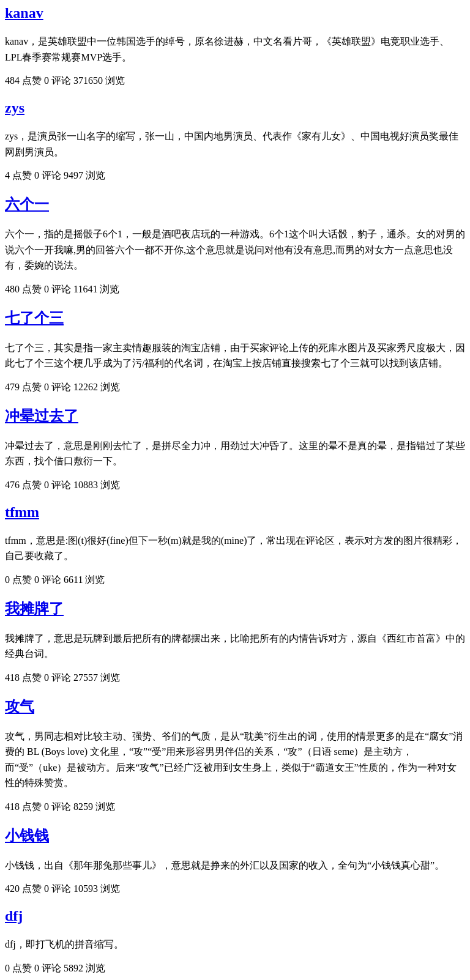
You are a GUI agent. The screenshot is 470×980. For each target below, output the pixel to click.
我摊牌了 (34, 609)
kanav (24, 13)
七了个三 (34, 318)
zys (15, 108)
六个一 (27, 204)
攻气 (20, 707)
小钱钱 (27, 836)
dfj (14, 916)
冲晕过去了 (42, 416)
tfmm (22, 512)
